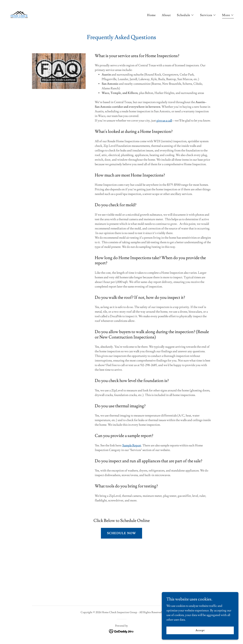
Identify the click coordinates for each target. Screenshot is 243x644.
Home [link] (151, 15)
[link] (19, 14)
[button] (185, 15)
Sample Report (132, 445)
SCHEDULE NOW (121, 533)
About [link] (166, 15)
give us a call (164, 121)
